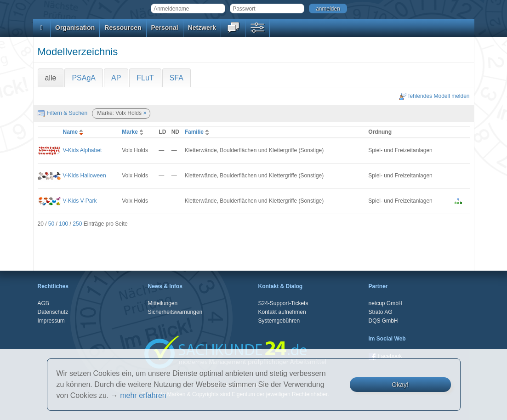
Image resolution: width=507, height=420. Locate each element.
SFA (177, 78)
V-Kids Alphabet (83, 150)
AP (116, 78)
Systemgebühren (279, 321)
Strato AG (381, 312)
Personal (165, 28)
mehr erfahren (143, 395)
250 (77, 224)
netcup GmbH (386, 303)
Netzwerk (202, 28)
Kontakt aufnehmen (282, 312)
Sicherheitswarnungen (175, 312)
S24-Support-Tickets (283, 303)
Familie (198, 132)
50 (51, 224)
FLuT (145, 78)
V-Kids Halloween (85, 176)
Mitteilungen (163, 303)
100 (63, 224)
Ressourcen (123, 28)
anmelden (328, 9)
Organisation (75, 28)
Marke (134, 132)
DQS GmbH (383, 321)
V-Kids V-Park (80, 201)
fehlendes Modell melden (434, 96)
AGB (43, 303)
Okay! (400, 385)
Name (74, 132)
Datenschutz (53, 312)
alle (51, 78)
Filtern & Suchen (63, 113)
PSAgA (84, 78)
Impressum (51, 321)
